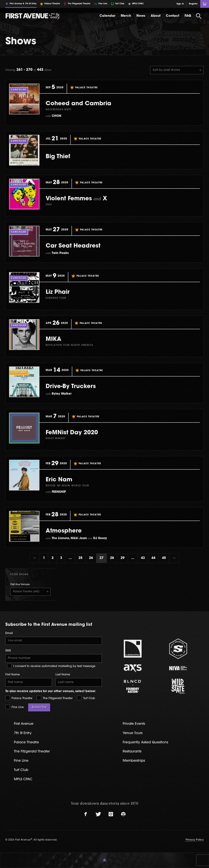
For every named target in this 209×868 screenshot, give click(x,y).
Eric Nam (59, 480)
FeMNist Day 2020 (72, 433)
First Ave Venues (20, 585)
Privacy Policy (195, 840)
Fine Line (15, 707)
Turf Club (86, 698)
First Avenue (24, 724)
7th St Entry (23, 733)
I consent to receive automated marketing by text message (51, 666)
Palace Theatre (19, 698)
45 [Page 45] (164, 558)
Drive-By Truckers (71, 387)
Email (9, 633)
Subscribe (39, 707)
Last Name (63, 675)
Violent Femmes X (76, 199)
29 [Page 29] (123, 558)
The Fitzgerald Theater (55, 698)
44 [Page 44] (153, 558)
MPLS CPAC (23, 779)
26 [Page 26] (91, 558)
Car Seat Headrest (73, 246)
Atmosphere (64, 531)
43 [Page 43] (143, 558)
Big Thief (58, 157)
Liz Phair (58, 292)
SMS (8, 651)
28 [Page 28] (112, 558)
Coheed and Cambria (78, 104)
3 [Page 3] (61, 558)
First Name (13, 675)
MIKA (53, 339)
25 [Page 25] (80, 558)
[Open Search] (199, 16)
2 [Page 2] (53, 558)
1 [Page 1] (44, 558)
